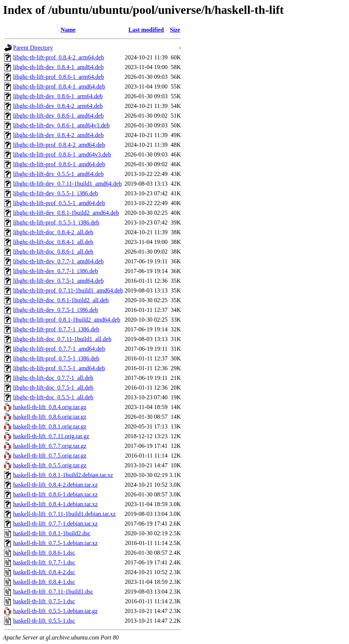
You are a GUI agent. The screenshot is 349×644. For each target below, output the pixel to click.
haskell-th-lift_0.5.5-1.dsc (44, 621)
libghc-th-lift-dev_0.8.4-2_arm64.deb (58, 106)
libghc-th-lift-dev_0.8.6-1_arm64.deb (58, 96)
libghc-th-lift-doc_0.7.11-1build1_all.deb (62, 339)
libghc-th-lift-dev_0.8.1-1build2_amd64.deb (66, 213)
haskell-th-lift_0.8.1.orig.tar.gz (50, 426)
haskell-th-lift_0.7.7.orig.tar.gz (50, 446)
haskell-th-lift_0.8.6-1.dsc (44, 553)
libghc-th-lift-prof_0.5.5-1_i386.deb (56, 222)
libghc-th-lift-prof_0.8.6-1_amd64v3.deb (62, 154)
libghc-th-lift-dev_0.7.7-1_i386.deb (56, 271)
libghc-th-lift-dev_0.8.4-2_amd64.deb (58, 135)
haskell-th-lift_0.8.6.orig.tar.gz (50, 417)
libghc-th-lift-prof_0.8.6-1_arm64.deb (59, 77)
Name (68, 30)
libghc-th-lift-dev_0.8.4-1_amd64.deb (58, 67)
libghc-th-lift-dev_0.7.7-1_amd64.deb (58, 261)
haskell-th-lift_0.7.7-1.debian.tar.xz (55, 524)
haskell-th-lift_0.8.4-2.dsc (44, 572)
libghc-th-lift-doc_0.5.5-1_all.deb (53, 397)
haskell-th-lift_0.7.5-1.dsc (44, 601)
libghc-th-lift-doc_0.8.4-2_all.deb (53, 232)
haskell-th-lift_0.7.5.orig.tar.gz (50, 456)
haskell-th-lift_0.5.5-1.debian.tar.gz (55, 611)
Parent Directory (33, 48)
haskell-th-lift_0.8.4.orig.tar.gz (50, 407)
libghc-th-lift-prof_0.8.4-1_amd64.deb (59, 86)
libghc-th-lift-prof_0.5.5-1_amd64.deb (59, 203)
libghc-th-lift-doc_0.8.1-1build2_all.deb (61, 300)
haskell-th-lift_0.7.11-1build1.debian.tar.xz (64, 514)
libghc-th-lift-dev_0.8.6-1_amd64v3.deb (61, 125)
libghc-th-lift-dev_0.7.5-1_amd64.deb (58, 281)
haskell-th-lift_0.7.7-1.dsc (44, 562)
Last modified (146, 30)
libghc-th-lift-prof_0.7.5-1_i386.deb (56, 358)
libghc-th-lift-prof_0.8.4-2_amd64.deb (59, 145)
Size (175, 30)
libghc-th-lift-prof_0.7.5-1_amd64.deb (59, 368)
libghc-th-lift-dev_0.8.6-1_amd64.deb (58, 116)
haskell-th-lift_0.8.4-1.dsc (44, 582)
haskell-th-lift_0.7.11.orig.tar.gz (51, 436)
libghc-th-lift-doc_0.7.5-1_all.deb (53, 388)
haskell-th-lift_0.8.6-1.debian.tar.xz (55, 494)
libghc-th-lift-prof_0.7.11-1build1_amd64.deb (68, 290)
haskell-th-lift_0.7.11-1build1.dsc (53, 592)
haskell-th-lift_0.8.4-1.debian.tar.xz (55, 504)
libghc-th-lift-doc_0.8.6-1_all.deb (53, 252)
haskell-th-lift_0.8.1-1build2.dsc (52, 533)
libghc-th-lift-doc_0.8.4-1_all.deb (53, 242)
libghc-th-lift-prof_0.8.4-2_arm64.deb (59, 57)
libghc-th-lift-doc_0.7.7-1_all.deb (53, 378)
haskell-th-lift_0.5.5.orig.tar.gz (50, 465)
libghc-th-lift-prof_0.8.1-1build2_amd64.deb (67, 320)
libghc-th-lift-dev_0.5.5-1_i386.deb (56, 193)
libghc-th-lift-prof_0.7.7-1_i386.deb (56, 329)
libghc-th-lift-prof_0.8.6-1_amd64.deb (59, 164)
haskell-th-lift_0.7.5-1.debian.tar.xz (55, 543)
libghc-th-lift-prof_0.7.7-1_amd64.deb (59, 349)
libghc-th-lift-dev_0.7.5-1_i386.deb (56, 310)
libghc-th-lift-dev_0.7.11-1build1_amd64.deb (67, 184)
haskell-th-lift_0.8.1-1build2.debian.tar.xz (63, 475)
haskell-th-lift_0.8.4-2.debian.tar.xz (55, 485)
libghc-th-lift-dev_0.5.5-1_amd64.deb (58, 174)
